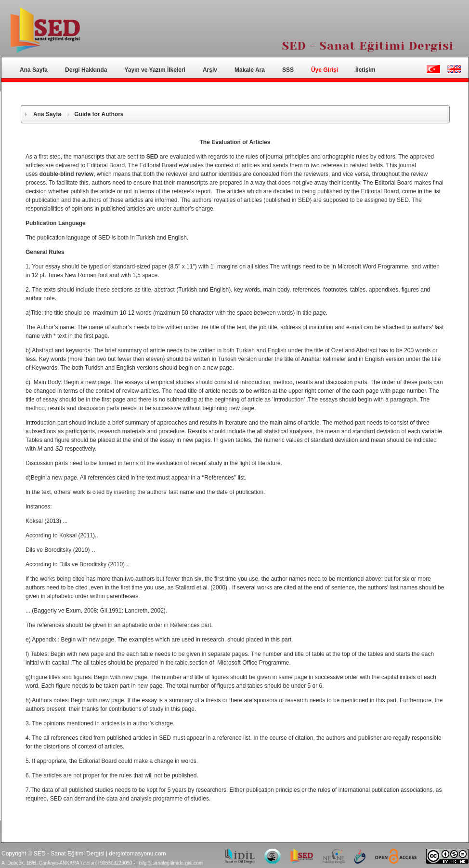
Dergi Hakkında (86, 70)
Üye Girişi (325, 70)
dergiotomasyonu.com (137, 854)
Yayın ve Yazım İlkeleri (155, 70)
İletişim (365, 70)
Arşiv (210, 70)
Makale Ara (250, 70)
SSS (288, 70)
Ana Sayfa (34, 70)
